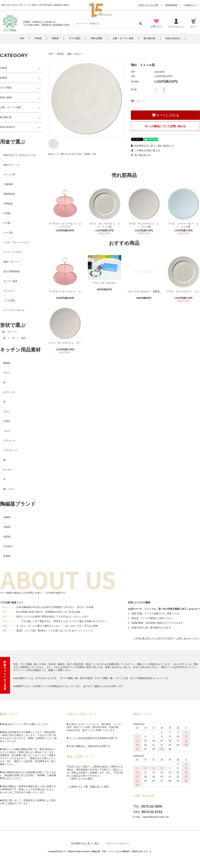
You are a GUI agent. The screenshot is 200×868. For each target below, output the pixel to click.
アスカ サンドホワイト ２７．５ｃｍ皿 (104, 225)
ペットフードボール (14, 310)
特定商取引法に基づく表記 (85, 843)
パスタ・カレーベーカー (16, 242)
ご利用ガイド (190, 5)
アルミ (7, 411)
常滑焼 (7, 556)
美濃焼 (7, 517)
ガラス (7, 373)
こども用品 (9, 300)
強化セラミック (11, 165)
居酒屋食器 (9, 194)
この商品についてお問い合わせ (165, 126)
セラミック (9, 392)
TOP (51, 54)
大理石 (7, 421)
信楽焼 (7, 527)
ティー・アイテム (13, 252)
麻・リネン (9, 489)
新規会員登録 (171, 5)
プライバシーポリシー (117, 843)
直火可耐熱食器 (11, 271)
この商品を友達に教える (145, 150)
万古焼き (8, 546)
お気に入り (138, 101)
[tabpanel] (86, 99)
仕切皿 (7, 213)
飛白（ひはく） (75, 54)
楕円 (24, 338)
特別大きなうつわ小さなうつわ (20, 155)
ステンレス (9, 441)
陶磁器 (7, 363)
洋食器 (60, 54)
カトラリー (9, 291)
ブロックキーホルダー (104, 283)
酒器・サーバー (11, 262)
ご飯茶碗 (8, 184)
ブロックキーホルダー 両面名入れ (144, 291)
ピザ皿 (7, 223)
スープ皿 (8, 233)
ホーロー (8, 470)
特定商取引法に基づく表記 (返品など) (152, 146)
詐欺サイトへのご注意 (148, 5)
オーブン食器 (10, 281)
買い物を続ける (141, 155)
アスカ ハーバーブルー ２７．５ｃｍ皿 (183, 225)
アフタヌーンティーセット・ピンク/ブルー (65, 225)
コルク (7, 431)
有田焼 (7, 537)
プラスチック (10, 450)
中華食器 (8, 204)
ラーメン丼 (9, 174)
